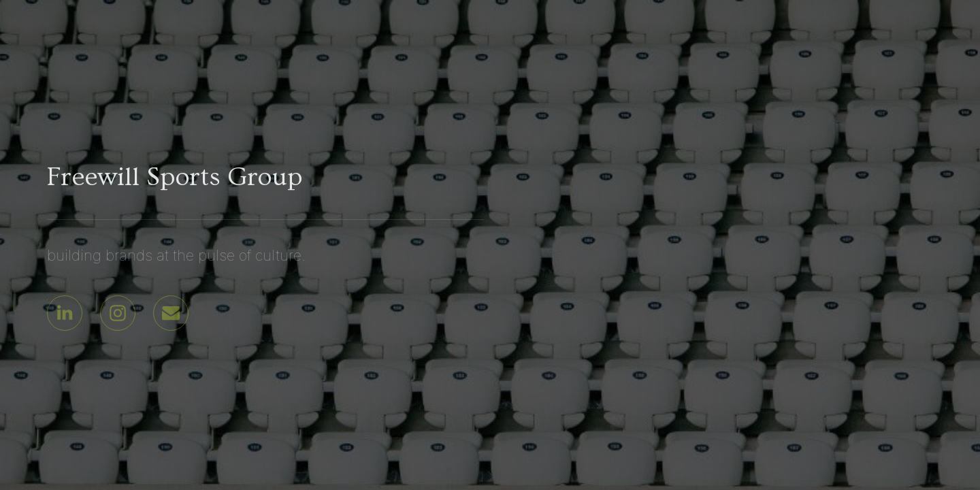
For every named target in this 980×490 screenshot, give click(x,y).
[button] (65, 313)
